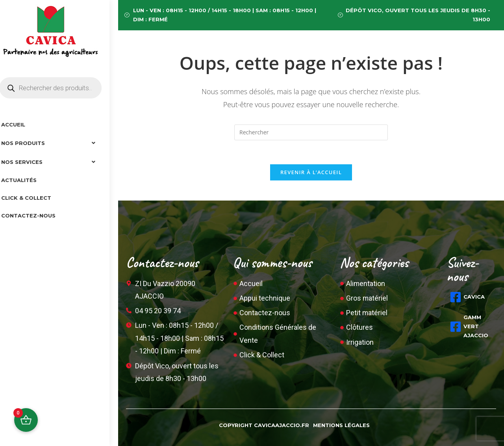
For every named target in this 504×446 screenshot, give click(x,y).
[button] (59, 143)
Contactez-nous (37, 216)
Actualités (28, 180)
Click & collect (35, 198)
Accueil (22, 125)
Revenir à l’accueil (311, 172)
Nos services (59, 162)
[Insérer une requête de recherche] (311, 132)
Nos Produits (59, 143)
